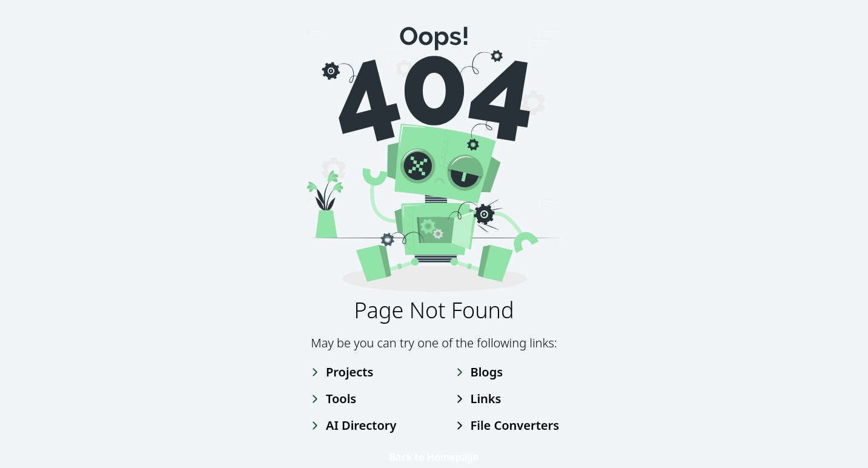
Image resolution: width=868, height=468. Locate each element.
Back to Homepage (434, 457)
